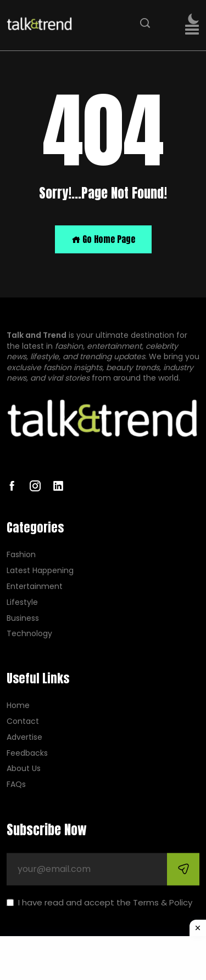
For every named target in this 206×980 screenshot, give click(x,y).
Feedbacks (27, 753)
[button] (192, 30)
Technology (29, 634)
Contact (23, 721)
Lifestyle (22, 602)
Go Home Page (103, 239)
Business (23, 618)
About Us (24, 769)
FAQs (16, 785)
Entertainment (35, 587)
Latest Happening (40, 571)
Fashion (21, 555)
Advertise (24, 737)
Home (18, 706)
